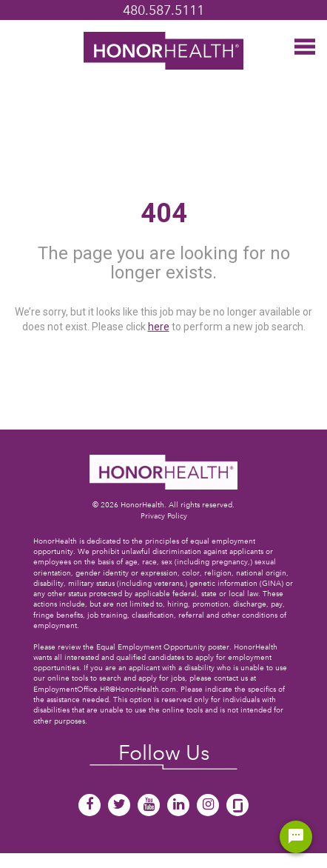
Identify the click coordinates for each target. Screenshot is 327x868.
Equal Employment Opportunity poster (163, 647)
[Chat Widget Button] (296, 837)
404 (164, 213)
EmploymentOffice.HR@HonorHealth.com (105, 689)
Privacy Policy (164, 516)
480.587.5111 (163, 10)
